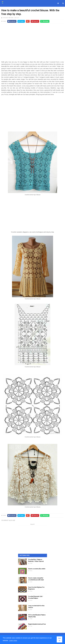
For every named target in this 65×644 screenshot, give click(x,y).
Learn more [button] (13, 640)
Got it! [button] (59, 639)
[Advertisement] (33, 43)
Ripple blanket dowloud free (37, 624)
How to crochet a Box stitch (37, 569)
